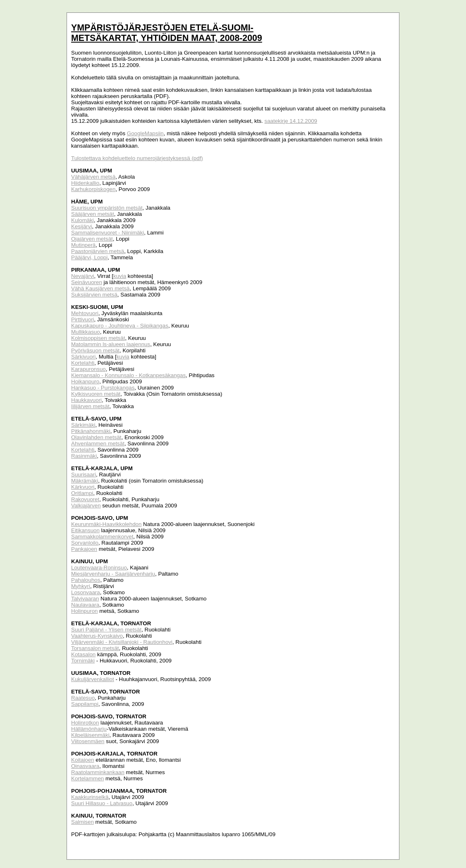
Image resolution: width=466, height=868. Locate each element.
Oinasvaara (85, 766)
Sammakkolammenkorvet (102, 537)
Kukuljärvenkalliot (93, 679)
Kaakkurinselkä (90, 797)
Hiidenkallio (85, 183)
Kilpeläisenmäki (90, 735)
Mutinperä (83, 245)
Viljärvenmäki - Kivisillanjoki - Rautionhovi (122, 642)
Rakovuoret (85, 499)
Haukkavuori (86, 400)
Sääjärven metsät (93, 214)
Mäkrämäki (85, 481)
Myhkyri (81, 586)
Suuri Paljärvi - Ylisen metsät (106, 630)
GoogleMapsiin (145, 133)
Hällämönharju (89, 729)
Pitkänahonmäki (91, 431)
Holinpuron (84, 611)
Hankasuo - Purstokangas (103, 388)
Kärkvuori (83, 487)
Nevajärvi (83, 276)
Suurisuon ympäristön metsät (107, 208)
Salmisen (82, 822)
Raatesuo (83, 698)
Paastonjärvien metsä (98, 251)
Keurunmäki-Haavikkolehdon (106, 524)
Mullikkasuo (86, 332)
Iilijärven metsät (90, 406)
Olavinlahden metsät (96, 437)
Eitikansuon (85, 530)
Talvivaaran (85, 599)
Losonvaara (86, 592)
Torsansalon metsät (95, 648)
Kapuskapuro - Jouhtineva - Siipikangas (120, 326)
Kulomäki (82, 220)
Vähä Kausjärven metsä (100, 288)
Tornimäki (83, 661)
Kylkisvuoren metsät (96, 394)
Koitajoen (83, 760)
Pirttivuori (83, 319)
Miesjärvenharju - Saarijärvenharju (113, 574)
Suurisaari (84, 475)
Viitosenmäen (88, 741)
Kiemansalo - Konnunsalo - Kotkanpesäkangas (128, 375)
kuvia (120, 276)
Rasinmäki (84, 456)
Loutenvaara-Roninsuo (99, 568)
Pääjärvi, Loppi (89, 257)
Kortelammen (87, 778)
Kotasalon (83, 654)
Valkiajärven (86, 506)
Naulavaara (85, 605)
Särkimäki (83, 425)
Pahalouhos (86, 580)
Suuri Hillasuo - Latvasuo (102, 803)
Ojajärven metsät (92, 239)
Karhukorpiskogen (93, 189)
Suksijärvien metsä (94, 295)
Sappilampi (85, 704)
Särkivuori (83, 357)
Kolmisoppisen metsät (98, 338)
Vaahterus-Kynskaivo (97, 636)
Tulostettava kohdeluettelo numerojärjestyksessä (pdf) (137, 158)
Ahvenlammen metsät (98, 444)
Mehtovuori (85, 313)
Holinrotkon (85, 723)
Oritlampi (82, 493)
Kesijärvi (81, 226)
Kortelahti (83, 363)
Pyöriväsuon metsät (95, 350)
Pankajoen (84, 549)
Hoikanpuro (85, 381)
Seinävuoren (87, 282)
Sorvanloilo (85, 543)
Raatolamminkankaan (98, 772)
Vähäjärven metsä (93, 177)
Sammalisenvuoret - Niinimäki (108, 233)
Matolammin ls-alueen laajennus (111, 344)
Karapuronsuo (88, 369)
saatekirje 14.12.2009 (291, 121)
